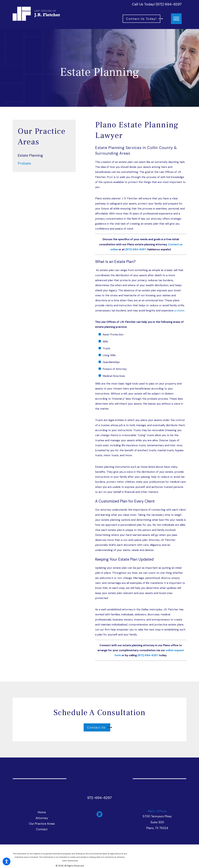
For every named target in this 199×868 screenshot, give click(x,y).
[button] (7, 861)
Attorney (42, 818)
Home (42, 812)
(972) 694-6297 (169, 4)
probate (179, 310)
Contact (42, 829)
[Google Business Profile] (99, 814)
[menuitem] (44, 155)
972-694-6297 (99, 798)
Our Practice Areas (42, 824)
